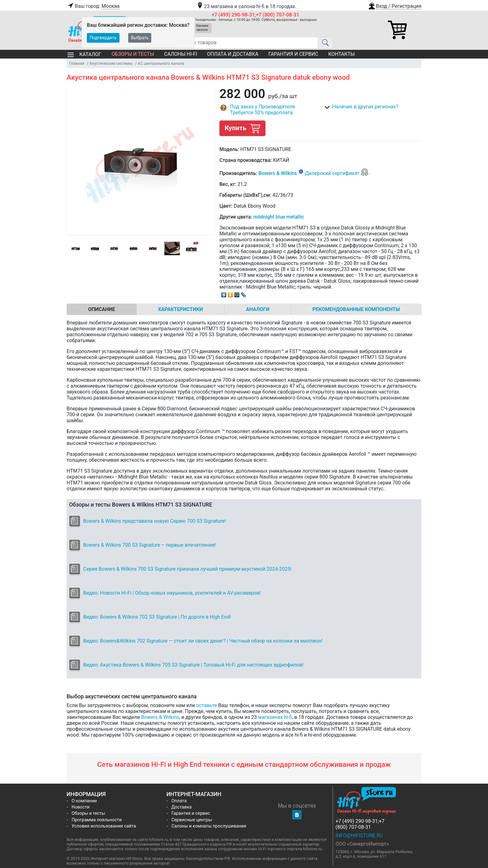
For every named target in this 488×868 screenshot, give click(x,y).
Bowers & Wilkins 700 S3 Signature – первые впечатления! (150, 545)
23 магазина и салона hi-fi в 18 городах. (246, 6)
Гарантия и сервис (293, 54)
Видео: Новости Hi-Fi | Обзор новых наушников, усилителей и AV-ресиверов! (172, 593)
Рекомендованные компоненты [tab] (356, 309)
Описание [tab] (101, 309)
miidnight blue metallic (279, 217)
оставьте (206, 705)
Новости (81, 807)
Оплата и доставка (233, 54)
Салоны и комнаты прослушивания (209, 826)
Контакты (342, 54)
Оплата (179, 801)
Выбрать (140, 38)
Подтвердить (103, 38)
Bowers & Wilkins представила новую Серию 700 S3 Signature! (155, 521)
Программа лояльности (97, 820)
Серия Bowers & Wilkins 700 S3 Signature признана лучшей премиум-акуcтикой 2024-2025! (187, 569)
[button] (395, 5)
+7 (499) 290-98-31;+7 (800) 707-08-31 (256, 15)
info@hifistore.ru (359, 835)
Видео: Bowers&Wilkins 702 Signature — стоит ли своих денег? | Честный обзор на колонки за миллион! (203, 641)
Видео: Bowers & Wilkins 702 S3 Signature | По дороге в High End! (157, 617)
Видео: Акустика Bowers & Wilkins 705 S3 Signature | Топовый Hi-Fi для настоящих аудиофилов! (193, 665)
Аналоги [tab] (258, 309)
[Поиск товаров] (248, 43)
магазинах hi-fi (275, 717)
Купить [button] (242, 128)
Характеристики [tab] (181, 309)
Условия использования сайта (104, 826)
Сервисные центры (192, 820)
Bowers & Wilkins (278, 173)
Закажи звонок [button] (202, 28)
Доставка (182, 807)
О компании (84, 801)
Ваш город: (93, 6)
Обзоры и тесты (133, 54)
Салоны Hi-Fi (181, 54)
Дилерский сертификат (337, 173)
